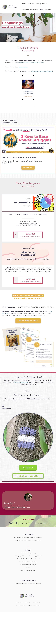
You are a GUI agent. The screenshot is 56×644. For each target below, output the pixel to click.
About (42, 10)
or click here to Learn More (28, 476)
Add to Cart (28, 468)
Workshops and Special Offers (30, 10)
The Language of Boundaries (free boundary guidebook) (28, 556)
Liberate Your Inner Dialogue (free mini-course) (28, 559)
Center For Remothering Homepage (28, 553)
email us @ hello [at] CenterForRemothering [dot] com (28, 537)
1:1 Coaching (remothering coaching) (28, 562)
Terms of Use (36, 602)
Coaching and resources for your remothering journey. (28, 583)
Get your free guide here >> (28, 321)
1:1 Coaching (31, 4)
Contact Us (48, 10)
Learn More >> (28, 168)
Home (24, 4)
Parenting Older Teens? (42, 4)
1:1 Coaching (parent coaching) (28, 565)
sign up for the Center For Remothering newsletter (28, 540)
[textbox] (28, 49)
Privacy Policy (27, 602)
